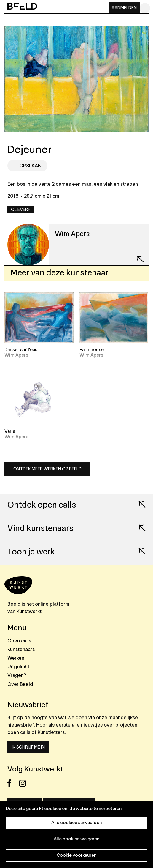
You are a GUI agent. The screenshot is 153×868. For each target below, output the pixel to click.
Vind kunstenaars (40, 529)
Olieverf (21, 210)
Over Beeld (20, 684)
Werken (16, 658)
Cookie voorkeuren (76, 855)
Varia (10, 431)
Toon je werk (31, 552)
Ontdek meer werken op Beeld (47, 469)
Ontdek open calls (42, 505)
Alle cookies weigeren (76, 839)
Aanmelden (124, 8)
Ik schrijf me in (28, 747)
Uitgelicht (18, 667)
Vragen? (17, 675)
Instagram (24, 783)
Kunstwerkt (29, 611)
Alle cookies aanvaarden (76, 823)
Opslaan (30, 166)
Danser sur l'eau (21, 350)
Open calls (19, 641)
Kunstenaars (21, 649)
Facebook (13, 783)
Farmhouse (92, 350)
